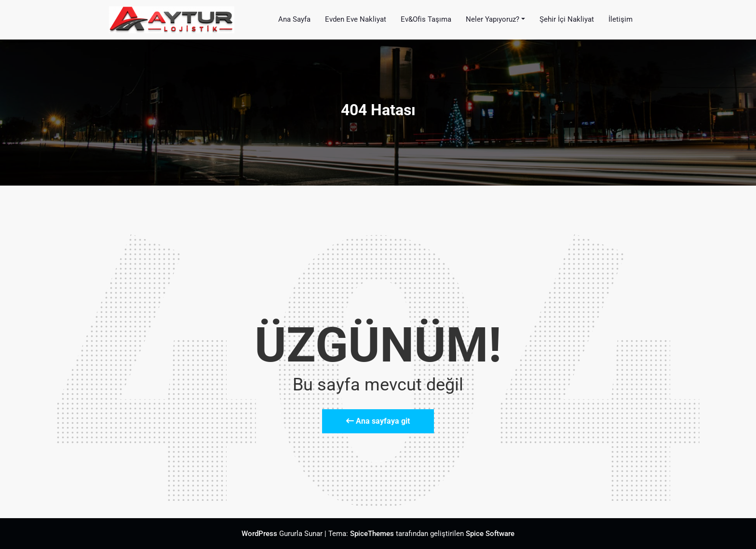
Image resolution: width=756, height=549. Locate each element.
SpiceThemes (372, 534)
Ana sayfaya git (378, 421)
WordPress (259, 534)
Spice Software (490, 534)
